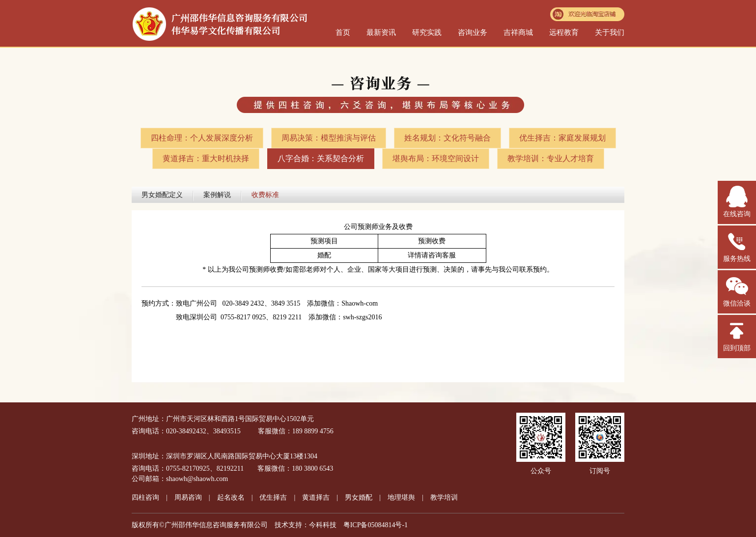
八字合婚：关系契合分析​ (321, 158)
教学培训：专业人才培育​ (551, 158)
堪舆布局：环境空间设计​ (436, 158)
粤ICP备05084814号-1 (376, 525)
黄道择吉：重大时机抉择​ (206, 158)
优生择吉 (273, 497)
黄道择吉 (316, 497)
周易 (188, 497)
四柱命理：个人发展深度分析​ (202, 138)
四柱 (145, 497)
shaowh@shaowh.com (197, 479)
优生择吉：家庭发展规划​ (562, 138)
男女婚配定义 (162, 195)
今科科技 (323, 525)
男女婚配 (359, 497)
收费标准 (265, 195)
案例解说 (217, 195)
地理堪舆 (401, 497)
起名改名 (231, 497)
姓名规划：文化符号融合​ (448, 138)
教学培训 (444, 497)
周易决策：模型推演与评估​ (329, 138)
